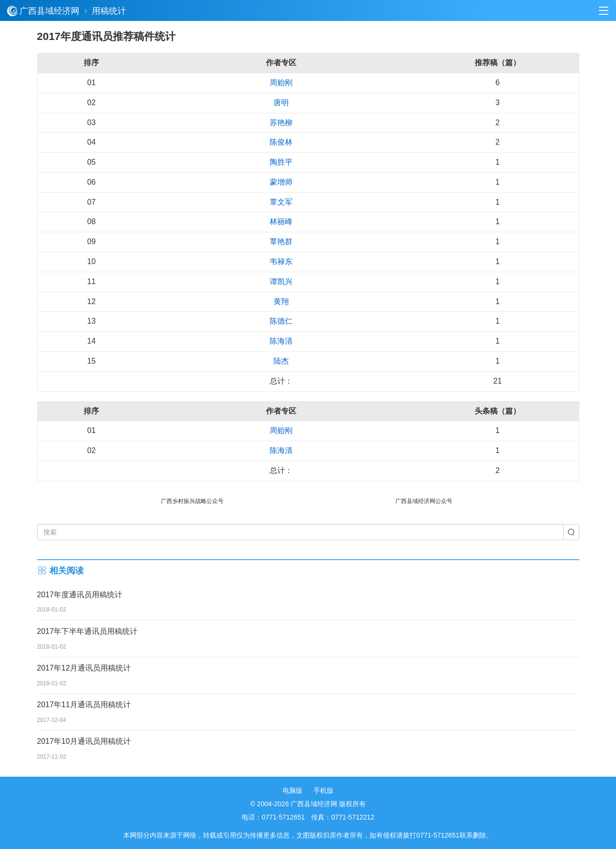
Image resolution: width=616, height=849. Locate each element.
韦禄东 (281, 262)
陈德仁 (281, 321)
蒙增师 (281, 182)
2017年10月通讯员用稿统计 (84, 741)
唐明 (281, 103)
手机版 (323, 790)
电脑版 (293, 790)
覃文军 (281, 202)
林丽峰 (281, 222)
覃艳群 (281, 242)
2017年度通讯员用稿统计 (80, 595)
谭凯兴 (281, 281)
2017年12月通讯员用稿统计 (84, 668)
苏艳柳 (281, 123)
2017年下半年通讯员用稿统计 (88, 631)
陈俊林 (281, 142)
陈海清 (281, 341)
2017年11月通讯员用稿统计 (84, 705)
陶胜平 (281, 162)
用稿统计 (109, 11)
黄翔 (281, 301)
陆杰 (281, 361)
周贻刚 (281, 83)
